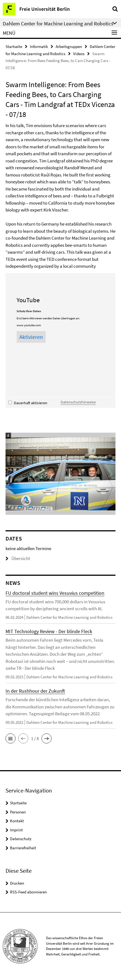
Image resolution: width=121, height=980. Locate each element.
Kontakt (17, 821)
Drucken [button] (17, 883)
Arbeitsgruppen (69, 46)
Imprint (16, 830)
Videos (79, 54)
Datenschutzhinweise (78, 402)
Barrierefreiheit (23, 848)
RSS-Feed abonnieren (28, 892)
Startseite (14, 46)
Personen (18, 812)
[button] (11, 738)
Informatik (39, 46)
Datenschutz (21, 839)
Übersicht (18, 558)
